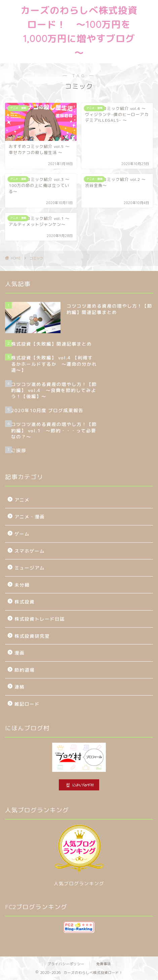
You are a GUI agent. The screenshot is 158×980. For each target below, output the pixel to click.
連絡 (19, 687)
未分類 (22, 585)
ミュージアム (30, 568)
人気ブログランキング (79, 883)
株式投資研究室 (32, 636)
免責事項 (104, 964)
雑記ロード (27, 704)
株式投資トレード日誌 (40, 619)
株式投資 (25, 602)
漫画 (19, 653)
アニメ (22, 500)
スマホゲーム (30, 551)
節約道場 (25, 670)
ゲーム (22, 534)
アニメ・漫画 (30, 517)
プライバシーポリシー (66, 964)
